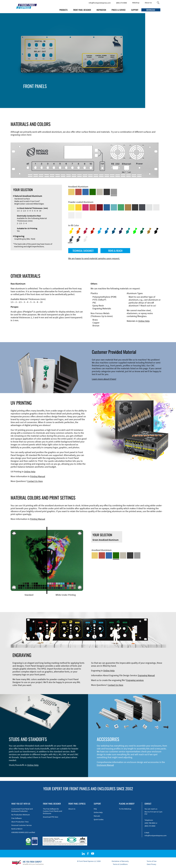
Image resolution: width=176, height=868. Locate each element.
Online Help (144, 321)
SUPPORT (135, 10)
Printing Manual (38, 476)
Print (142, 96)
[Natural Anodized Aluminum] (114, 192)
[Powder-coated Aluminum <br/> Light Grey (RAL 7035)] (156, 207)
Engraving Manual (146, 675)
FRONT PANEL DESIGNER (82, 10)
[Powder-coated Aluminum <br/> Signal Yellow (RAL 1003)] (78, 207)
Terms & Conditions (120, 864)
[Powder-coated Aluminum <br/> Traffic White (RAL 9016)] (78, 215)
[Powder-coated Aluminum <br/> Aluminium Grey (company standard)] (149, 207)
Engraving (130, 96)
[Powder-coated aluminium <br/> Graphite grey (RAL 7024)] (142, 207)
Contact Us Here (35, 481)
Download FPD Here (51, 817)
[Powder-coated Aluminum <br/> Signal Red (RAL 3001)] (93, 207)
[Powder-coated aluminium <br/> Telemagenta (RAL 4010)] (86, 207)
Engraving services (135, 680)
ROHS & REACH (115, 251)
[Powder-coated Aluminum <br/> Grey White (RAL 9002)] (71, 215)
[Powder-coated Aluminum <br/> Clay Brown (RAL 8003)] (128, 207)
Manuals (97, 816)
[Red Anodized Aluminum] (78, 192)
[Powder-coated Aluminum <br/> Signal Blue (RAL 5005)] (107, 207)
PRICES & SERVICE (119, 10)
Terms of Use (152, 861)
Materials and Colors (115, 93)
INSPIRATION (101, 10)
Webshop (136, 3)
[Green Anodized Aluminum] (93, 192)
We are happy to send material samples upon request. (94, 258)
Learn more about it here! (104, 379)
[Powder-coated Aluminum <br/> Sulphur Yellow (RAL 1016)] (71, 207)
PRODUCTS (63, 10)
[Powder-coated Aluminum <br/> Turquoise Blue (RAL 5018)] (114, 207)
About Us (148, 3)
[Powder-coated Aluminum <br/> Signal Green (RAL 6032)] (121, 207)
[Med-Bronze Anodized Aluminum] (100, 192)
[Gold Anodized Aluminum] (71, 192)
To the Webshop (125, 809)
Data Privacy (151, 864)
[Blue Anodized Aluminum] (86, 192)
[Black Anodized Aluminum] (107, 192)
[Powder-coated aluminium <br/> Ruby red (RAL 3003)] (100, 207)
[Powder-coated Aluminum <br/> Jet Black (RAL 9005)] (135, 207)
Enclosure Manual (105, 765)
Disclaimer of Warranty (120, 861)
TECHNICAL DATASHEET (83, 251)
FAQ (95, 809)
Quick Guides (99, 819)
